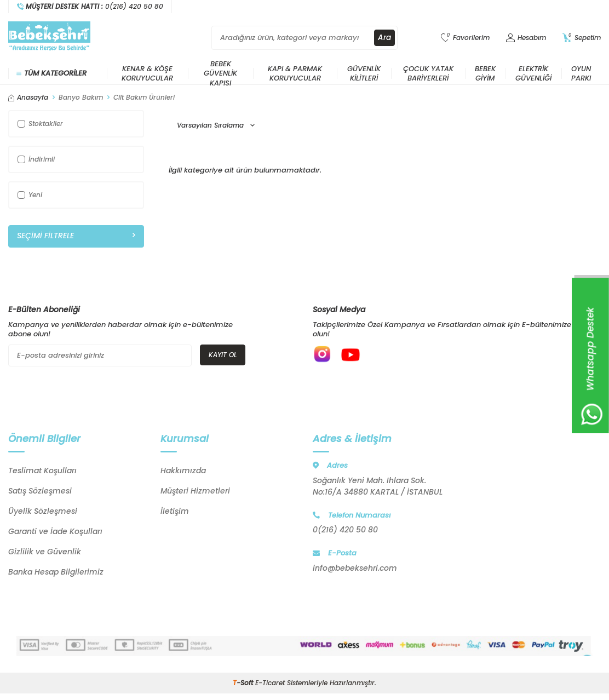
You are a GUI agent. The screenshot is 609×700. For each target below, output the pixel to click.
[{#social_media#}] (324, 355)
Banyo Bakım (81, 97)
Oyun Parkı (581, 73)
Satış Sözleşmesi (40, 493)
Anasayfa (28, 97)
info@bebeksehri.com (355, 570)
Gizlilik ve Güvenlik (45, 554)
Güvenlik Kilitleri (364, 73)
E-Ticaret (270, 685)
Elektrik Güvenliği (533, 73)
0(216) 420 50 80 (345, 532)
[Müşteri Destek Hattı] (90, 7)
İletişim (175, 513)
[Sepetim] (582, 38)
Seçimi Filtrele (76, 236)
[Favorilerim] (465, 38)
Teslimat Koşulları (42, 473)
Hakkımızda (183, 473)
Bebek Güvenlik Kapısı (220, 73)
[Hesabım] (526, 38)
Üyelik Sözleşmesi (43, 513)
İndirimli (36, 159)
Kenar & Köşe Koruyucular (147, 73)
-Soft (244, 685)
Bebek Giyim (485, 73)
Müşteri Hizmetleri (195, 493)
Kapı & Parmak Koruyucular (295, 73)
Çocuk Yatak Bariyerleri (428, 73)
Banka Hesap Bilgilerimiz (56, 574)
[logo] (49, 38)
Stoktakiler (40, 124)
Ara (384, 38)
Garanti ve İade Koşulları (55, 533)
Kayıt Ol (223, 355)
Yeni (30, 195)
